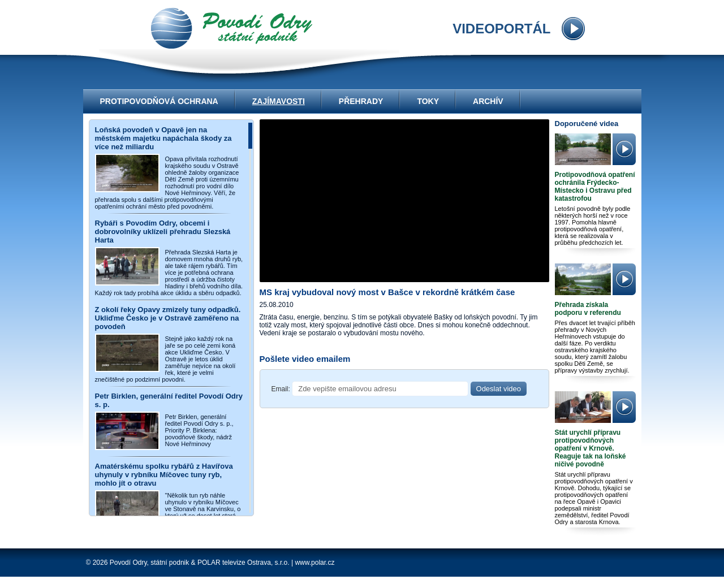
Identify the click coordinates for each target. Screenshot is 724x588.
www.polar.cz (314, 563)
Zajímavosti (279, 101)
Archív (488, 101)
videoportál (232, 28)
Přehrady (361, 101)
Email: (281, 389)
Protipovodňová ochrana (159, 101)
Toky (428, 101)
